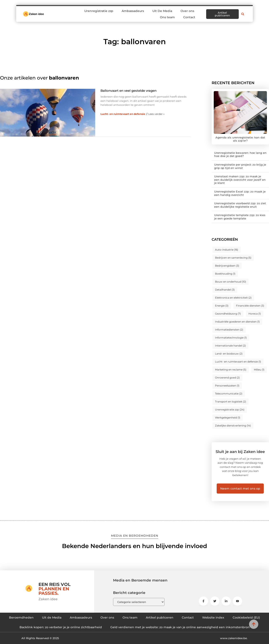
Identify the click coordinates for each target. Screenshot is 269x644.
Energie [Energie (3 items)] (222, 306)
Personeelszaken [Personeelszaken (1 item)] (227, 386)
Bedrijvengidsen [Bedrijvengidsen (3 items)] (227, 266)
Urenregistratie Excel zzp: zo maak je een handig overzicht (240, 193)
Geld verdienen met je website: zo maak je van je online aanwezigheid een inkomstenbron (180, 627)
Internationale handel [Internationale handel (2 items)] (230, 346)
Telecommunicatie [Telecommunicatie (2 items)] (229, 394)
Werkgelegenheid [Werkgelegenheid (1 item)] (228, 418)
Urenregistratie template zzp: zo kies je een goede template (240, 217)
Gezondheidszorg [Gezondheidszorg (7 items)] (228, 314)
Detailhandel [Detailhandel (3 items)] (225, 290)
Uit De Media (162, 8)
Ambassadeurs (133, 8)
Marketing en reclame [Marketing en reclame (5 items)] (231, 370)
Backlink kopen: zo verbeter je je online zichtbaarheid (61, 627)
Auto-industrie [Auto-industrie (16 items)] (227, 250)
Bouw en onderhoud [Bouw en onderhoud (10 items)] (231, 282)
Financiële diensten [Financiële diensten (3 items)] (250, 306)
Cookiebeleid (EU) (246, 617)
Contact (189, 15)
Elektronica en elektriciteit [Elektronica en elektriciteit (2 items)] (233, 298)
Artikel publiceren (160, 617)
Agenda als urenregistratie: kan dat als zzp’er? (240, 139)
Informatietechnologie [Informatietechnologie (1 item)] (231, 338)
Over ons (187, 8)
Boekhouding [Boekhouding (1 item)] (225, 274)
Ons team (167, 15)
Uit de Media (52, 617)
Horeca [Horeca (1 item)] (255, 314)
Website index (213, 617)
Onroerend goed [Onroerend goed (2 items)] (227, 378)
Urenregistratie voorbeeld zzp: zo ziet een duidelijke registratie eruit (240, 205)
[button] (243, 12)
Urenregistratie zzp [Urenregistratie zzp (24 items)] (230, 410)
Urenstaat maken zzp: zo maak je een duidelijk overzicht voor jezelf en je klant (240, 180)
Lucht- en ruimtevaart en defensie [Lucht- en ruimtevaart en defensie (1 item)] (238, 362)
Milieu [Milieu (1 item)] (259, 370)
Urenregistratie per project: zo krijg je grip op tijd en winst (240, 166)
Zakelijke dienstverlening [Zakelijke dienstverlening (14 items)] (233, 426)
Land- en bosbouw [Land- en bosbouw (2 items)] (229, 354)
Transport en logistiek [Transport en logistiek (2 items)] (231, 402)
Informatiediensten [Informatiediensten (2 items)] (229, 330)
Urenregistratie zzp (99, 8)
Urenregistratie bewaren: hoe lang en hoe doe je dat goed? (240, 154)
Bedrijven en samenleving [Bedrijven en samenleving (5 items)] (233, 258)
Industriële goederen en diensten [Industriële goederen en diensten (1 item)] (237, 322)
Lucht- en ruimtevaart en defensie (123, 114)
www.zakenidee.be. (234, 638)
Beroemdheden (21, 617)
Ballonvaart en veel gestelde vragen (129, 91)
